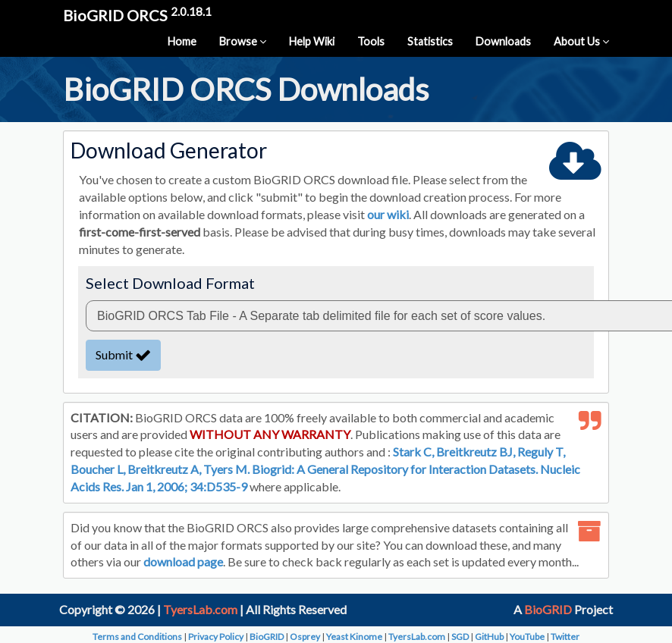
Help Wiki (312, 41)
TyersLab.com (200, 609)
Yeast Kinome (354, 637)
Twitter (565, 637)
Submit (123, 354)
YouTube (527, 637)
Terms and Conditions (137, 637)
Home (182, 41)
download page (183, 561)
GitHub (489, 637)
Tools (371, 41)
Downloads (503, 41)
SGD (460, 637)
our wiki (388, 214)
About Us (581, 41)
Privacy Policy (216, 637)
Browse (243, 41)
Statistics (430, 41)
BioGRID (548, 609)
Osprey (305, 637)
